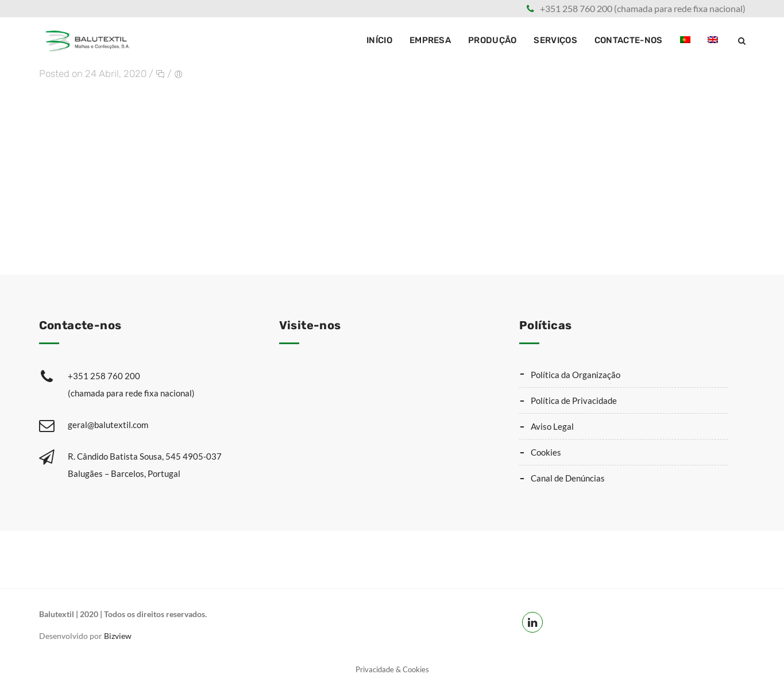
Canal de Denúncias (568, 476)
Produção (492, 40)
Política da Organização (576, 372)
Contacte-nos (629, 40)
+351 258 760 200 (158, 384)
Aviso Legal (552, 424)
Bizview (118, 633)
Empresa (430, 40)
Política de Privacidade (574, 398)
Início (379, 40)
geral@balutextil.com (108, 422)
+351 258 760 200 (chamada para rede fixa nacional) (643, 8)
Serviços (555, 40)
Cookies (546, 450)
